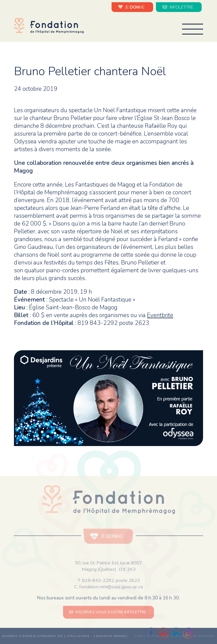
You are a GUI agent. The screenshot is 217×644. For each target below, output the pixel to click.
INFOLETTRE (179, 7)
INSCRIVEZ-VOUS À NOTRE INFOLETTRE (108, 612)
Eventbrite (160, 315)
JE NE (132, 7)
